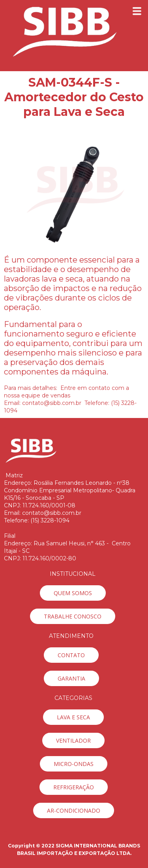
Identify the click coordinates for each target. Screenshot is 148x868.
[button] (73, 593)
